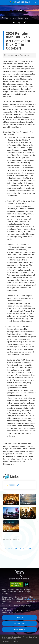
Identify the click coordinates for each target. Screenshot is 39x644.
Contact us (19, 618)
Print (20, 22)
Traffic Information (30, 599)
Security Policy (19, 623)
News (20, 18)
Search (36, 3)
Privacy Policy (20, 629)
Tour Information (11, 18)
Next (30, 549)
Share (25, 22)
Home (2, 18)
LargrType (14, 22)
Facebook (13, 485)
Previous (9, 549)
